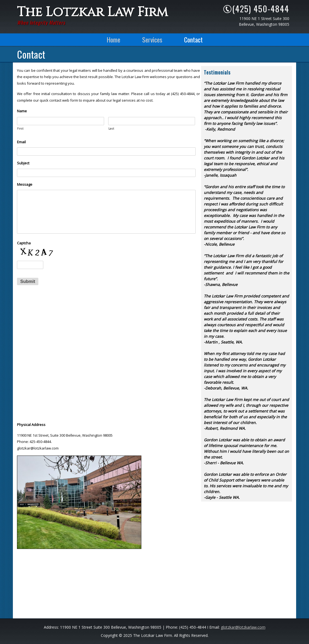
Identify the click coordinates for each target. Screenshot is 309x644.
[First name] (61, 121)
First (20, 128)
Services (152, 39)
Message (25, 184)
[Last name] (152, 121)
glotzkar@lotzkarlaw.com (243, 627)
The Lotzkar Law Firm (92, 12)
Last (111, 128)
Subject (23, 163)
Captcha (24, 243)
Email (21, 142)
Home (113, 39)
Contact (193, 39)
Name (22, 111)
